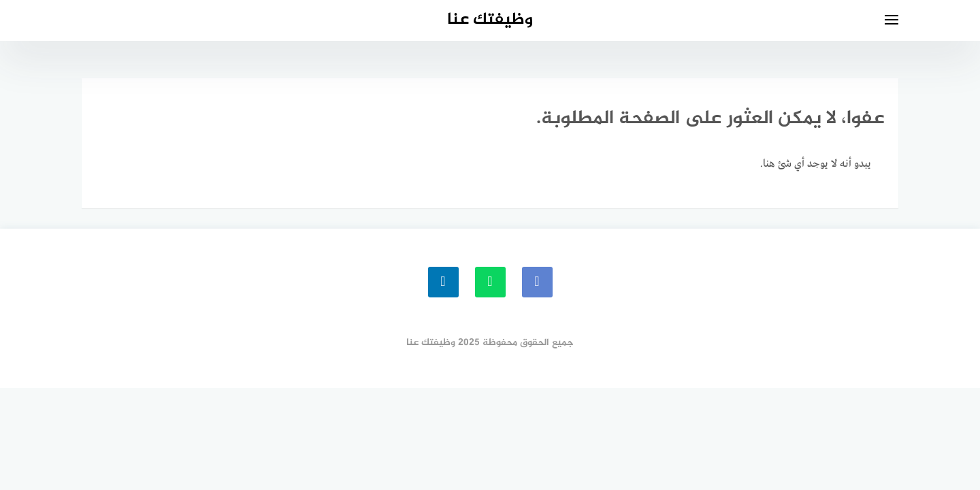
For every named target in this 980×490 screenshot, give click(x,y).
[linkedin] (443, 282)
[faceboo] (537, 282)
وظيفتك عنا (490, 20)
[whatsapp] (490, 282)
